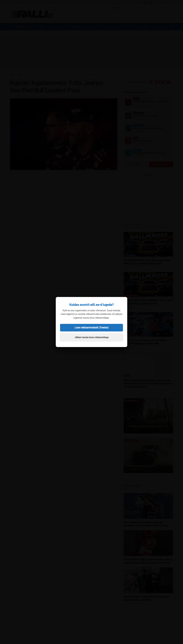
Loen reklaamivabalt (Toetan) (92, 328)
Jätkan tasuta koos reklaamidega (92, 337)
